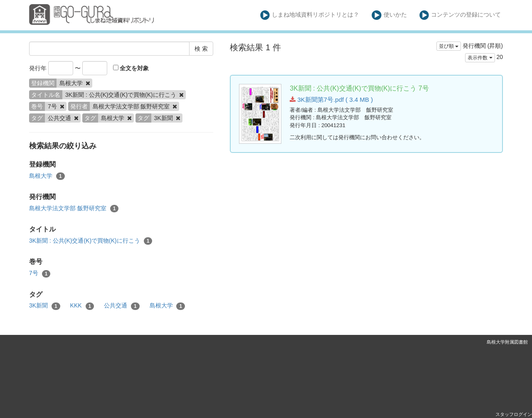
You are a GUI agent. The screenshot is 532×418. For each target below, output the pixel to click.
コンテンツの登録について (460, 15)
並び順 (449, 46)
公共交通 (122, 306)
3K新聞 (45, 306)
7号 (40, 273)
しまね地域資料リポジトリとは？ (310, 15)
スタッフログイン (514, 414)
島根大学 (47, 176)
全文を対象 (131, 68)
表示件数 (480, 58)
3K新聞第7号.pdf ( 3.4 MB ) (331, 100)
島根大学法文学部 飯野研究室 (74, 209)
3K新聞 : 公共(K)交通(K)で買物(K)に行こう (91, 241)
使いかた (389, 15)
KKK (82, 306)
